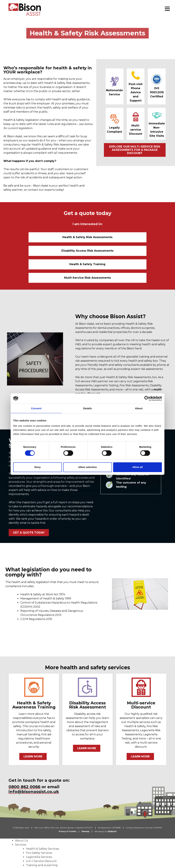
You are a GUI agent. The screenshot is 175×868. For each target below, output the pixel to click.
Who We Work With (29, 849)
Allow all (137, 467)
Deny (38, 467)
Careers (20, 858)
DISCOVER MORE (92, 367)
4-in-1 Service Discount (41, 825)
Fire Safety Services (39, 817)
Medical (31, 841)
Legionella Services (39, 821)
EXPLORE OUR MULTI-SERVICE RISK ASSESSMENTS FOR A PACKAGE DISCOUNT (135, 150)
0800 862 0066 (24, 750)
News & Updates (26, 854)
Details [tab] (87, 408)
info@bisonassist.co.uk (34, 755)
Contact (21, 862)
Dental (31, 837)
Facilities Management (41, 845)
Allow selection (87, 467)
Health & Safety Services (42, 812)
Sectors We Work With (31, 833)
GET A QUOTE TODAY (29, 496)
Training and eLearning (42, 829)
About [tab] (139, 408)
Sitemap (85, 795)
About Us (21, 804)
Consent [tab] (36, 408)
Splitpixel (112, 795)
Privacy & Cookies (68, 795)
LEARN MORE (33, 720)
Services (21, 808)
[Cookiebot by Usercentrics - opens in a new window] (147, 398)
